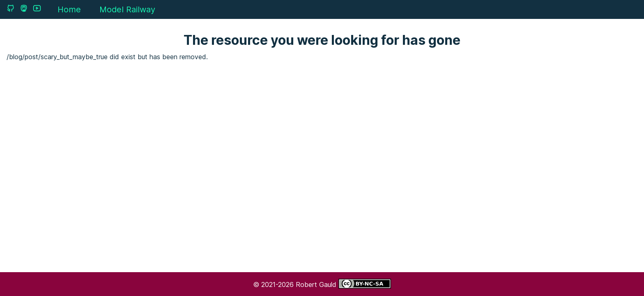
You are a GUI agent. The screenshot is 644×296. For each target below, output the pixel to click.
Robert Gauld (317, 284)
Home (69, 9)
